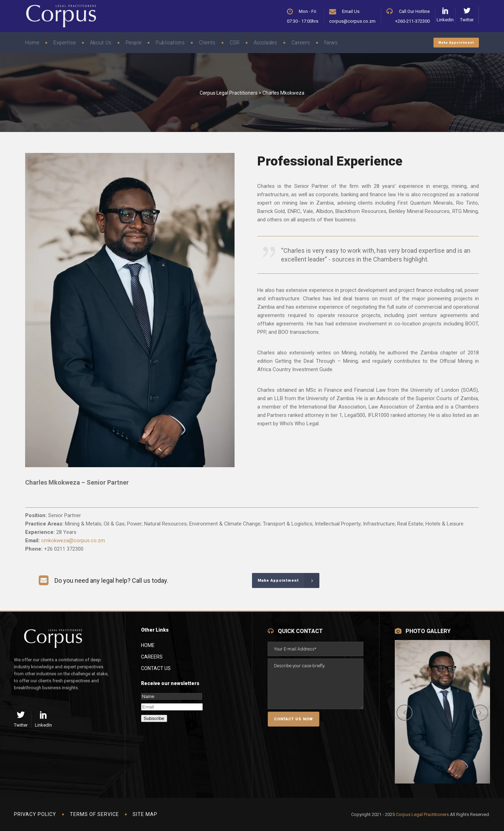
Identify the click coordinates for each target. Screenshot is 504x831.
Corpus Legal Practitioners (229, 93)
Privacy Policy (35, 814)
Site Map (145, 814)
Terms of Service (94, 814)
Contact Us (156, 668)
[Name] (172, 696)
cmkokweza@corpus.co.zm (73, 540)
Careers (152, 657)
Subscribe (154, 718)
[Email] (172, 707)
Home (148, 645)
